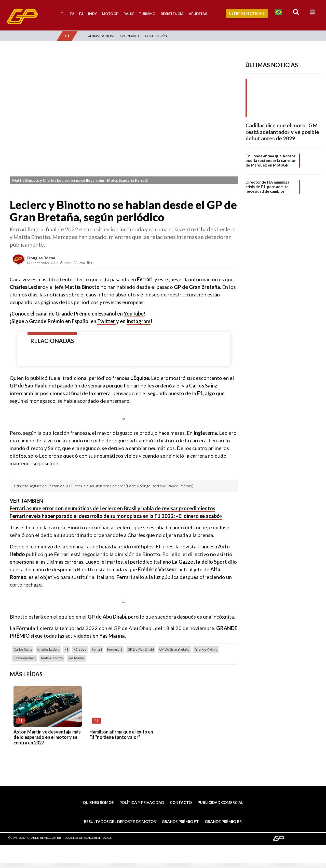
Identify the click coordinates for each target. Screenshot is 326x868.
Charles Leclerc (48, 649)
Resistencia (172, 14)
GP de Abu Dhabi (141, 649)
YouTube (134, 313)
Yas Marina (76, 658)
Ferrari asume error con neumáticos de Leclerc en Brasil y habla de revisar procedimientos (112, 508)
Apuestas (198, 14)
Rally (129, 14)
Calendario (130, 36)
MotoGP (110, 14)
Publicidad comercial (220, 802)
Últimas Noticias (247, 13)
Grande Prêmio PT (180, 821)
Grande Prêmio (206, 649)
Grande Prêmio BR (223, 821)
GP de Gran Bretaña (174, 649)
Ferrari (97, 649)
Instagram (139, 321)
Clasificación (156, 36)
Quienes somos (98, 802)
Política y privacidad (142, 802)
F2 (72, 14)
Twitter (107, 321)
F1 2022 (80, 649)
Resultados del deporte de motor (120, 821)
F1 (63, 14)
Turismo (147, 14)
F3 (81, 14)
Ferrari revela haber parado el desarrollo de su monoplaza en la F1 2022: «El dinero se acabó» (116, 516)
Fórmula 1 (115, 649)
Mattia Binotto (52, 658)
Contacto (181, 802)
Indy (92, 14)
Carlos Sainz (23, 649)
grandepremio (25, 658)
